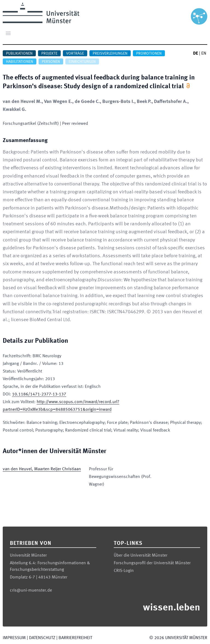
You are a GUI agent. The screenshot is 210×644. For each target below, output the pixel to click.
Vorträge (75, 54)
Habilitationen (20, 62)
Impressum (14, 638)
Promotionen (149, 54)
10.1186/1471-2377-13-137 (39, 394)
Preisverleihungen (110, 54)
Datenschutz (42, 638)
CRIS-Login (124, 571)
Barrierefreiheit (75, 638)
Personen (51, 62)
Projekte (49, 54)
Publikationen (19, 54)
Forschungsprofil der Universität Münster (152, 563)
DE (196, 54)
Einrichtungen (82, 62)
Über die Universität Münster (141, 556)
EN (204, 54)
